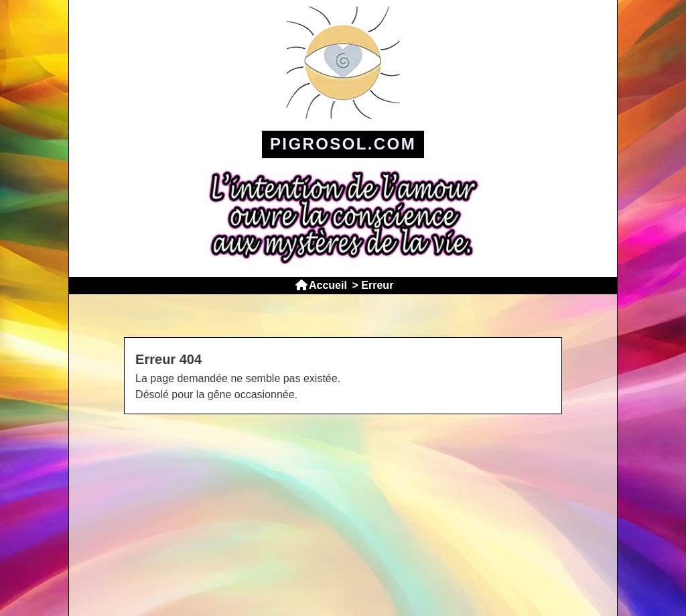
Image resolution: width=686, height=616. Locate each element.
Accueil (328, 285)
